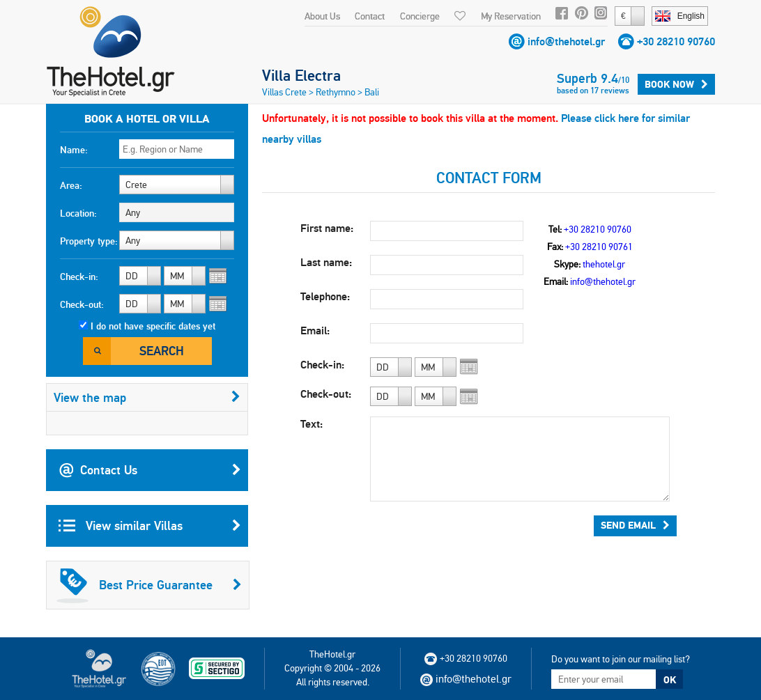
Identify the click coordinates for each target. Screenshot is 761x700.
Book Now (676, 84)
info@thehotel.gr (566, 41)
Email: (315, 330)
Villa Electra (301, 75)
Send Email (635, 525)
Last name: (326, 262)
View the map (147, 397)
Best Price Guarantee (149, 585)
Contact (370, 16)
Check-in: (79, 277)
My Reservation (511, 16)
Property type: (89, 241)
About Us (322, 16)
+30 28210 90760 (676, 41)
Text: (312, 424)
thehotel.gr (604, 264)
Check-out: (82, 304)
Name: (74, 150)
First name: (327, 228)
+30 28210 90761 (599, 247)
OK (670, 680)
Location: (78, 213)
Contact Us (150, 470)
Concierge (420, 16)
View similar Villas (150, 526)
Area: (71, 185)
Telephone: (325, 296)
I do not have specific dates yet (153, 326)
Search (162, 351)
